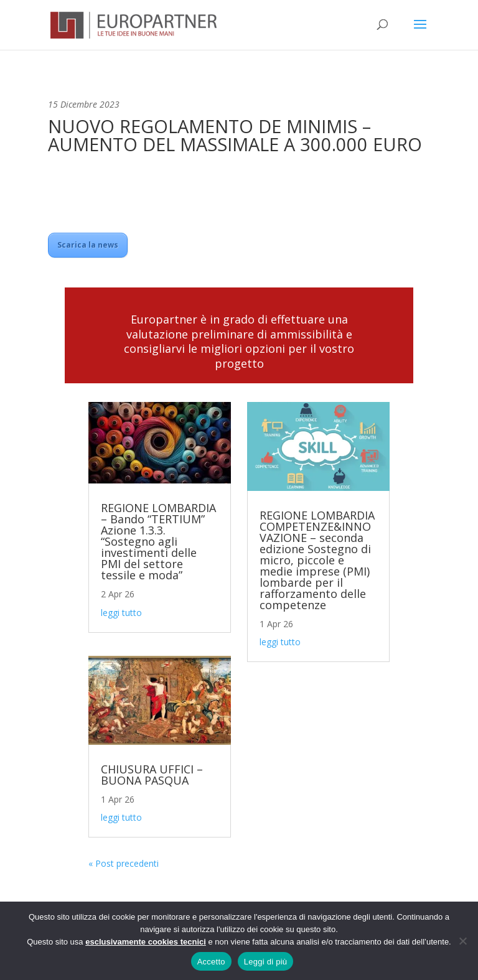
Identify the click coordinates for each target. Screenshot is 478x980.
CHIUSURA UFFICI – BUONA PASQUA (152, 775)
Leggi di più (266, 962)
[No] (462, 941)
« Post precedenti (124, 863)
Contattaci (239, 399)
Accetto (211, 962)
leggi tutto (121, 613)
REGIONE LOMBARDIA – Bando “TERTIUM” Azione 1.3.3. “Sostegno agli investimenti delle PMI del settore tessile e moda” (158, 541)
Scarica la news (88, 245)
